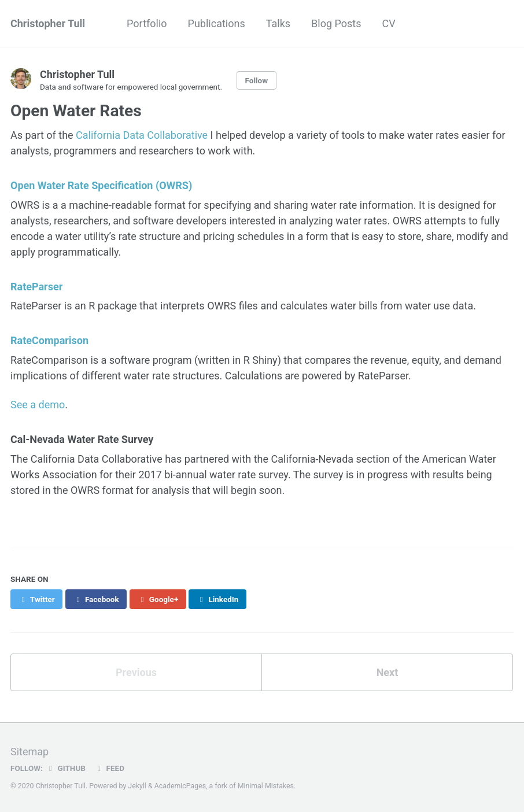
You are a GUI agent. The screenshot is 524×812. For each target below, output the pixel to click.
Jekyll (137, 786)
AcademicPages (180, 786)
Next (388, 672)
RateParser (36, 287)
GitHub (66, 768)
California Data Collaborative (142, 135)
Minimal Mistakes (266, 786)
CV (388, 23)
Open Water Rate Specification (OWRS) (101, 185)
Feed (109, 768)
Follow (257, 80)
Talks (278, 23)
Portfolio (147, 23)
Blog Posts (336, 23)
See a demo (38, 405)
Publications (217, 23)
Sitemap (29, 752)
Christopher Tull (48, 23)
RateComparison (49, 340)
